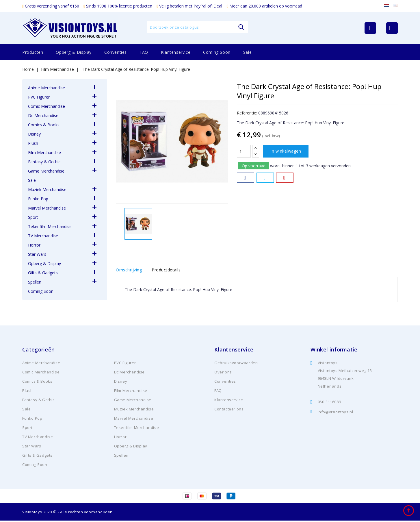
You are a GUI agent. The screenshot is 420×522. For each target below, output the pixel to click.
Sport (33, 217)
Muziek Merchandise (47, 189)
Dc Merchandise (43, 115)
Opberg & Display (74, 52)
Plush (33, 143)
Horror (34, 245)
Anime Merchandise (47, 88)
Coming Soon (217, 52)
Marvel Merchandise (47, 208)
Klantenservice (176, 52)
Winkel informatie (334, 351)
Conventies (116, 52)
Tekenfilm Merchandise (50, 226)
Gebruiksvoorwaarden (236, 364)
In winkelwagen (286, 151)
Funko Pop (38, 199)
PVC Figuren (39, 97)
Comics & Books (44, 125)
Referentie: (247, 113)
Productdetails (171, 271)
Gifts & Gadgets (43, 273)
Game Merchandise (46, 171)
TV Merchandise (43, 236)
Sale (247, 52)
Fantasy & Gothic (44, 162)
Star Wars (37, 254)
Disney (34, 134)
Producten (33, 52)
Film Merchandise (44, 152)
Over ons (223, 373)
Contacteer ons (229, 410)
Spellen (35, 282)
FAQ (144, 52)
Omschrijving (129, 271)
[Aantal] (244, 151)
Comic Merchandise (47, 106)
